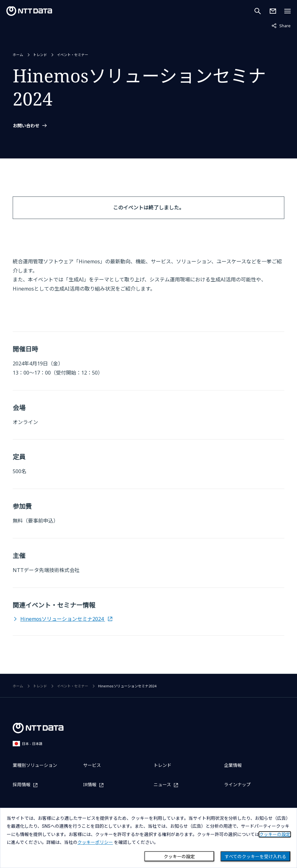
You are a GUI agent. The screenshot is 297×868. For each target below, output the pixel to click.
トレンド (40, 55)
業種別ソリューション (35, 765)
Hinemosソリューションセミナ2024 (63, 619)
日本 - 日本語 (28, 744)
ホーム (18, 55)
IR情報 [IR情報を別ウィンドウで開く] (90, 785)
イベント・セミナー (73, 55)
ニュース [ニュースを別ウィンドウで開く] (162, 785)
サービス (92, 765)
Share (281, 25)
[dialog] (148, 838)
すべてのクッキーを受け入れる (255, 857)
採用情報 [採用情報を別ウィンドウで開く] (22, 785)
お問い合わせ (26, 126)
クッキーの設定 (179, 857)
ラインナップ (237, 784)
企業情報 (233, 765)
